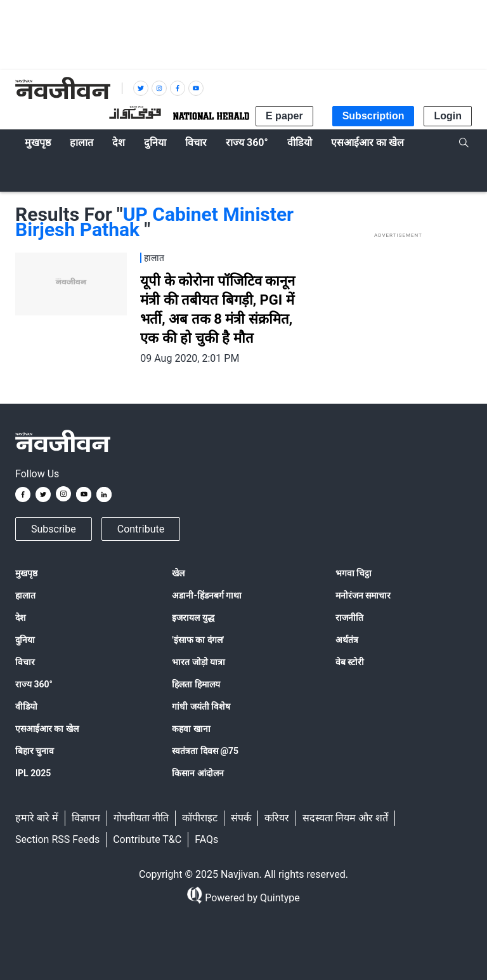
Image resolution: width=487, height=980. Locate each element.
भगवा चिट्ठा (354, 573)
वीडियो (26, 706)
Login (448, 116)
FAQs (206, 839)
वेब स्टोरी (350, 662)
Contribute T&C (147, 839)
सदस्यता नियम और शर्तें (345, 818)
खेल (178, 573)
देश (21, 618)
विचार (25, 662)
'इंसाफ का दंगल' (198, 640)
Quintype (279, 898)
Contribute (141, 529)
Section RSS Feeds (57, 839)
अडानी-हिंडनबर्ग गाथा (207, 595)
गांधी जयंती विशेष (201, 706)
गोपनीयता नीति (141, 818)
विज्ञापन (86, 818)
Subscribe (54, 529)
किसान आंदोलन (198, 773)
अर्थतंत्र (347, 640)
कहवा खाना (191, 729)
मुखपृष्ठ (26, 573)
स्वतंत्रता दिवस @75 (205, 751)
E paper (284, 116)
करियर (277, 818)
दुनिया (25, 640)
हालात (25, 595)
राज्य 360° (34, 684)
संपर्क (241, 818)
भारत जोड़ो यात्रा (198, 662)
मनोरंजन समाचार (363, 595)
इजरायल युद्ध (193, 618)
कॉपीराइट (200, 818)
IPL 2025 (33, 773)
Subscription (373, 116)
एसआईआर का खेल (47, 729)
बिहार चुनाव (35, 751)
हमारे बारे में (37, 818)
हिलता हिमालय (196, 684)
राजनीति (349, 618)
